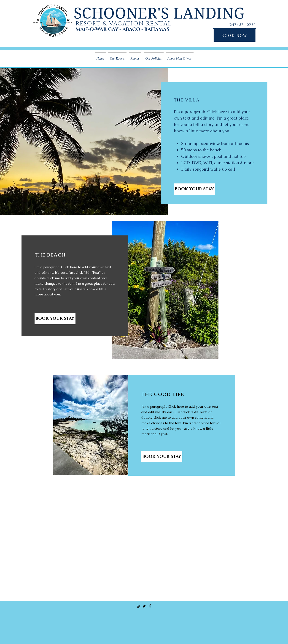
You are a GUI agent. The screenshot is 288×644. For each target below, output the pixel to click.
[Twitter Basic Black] (144, 606)
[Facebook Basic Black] (150, 606)
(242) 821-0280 (242, 25)
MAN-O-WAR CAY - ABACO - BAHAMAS (122, 30)
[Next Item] (160, 141)
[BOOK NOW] (234, 35)
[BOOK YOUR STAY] (194, 189)
